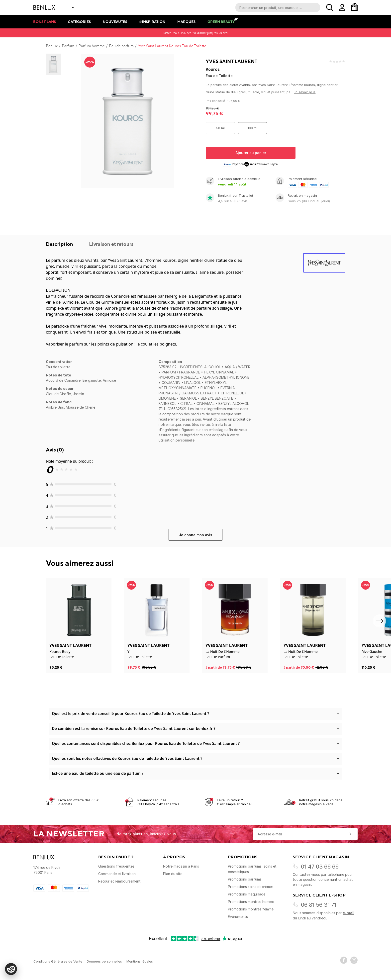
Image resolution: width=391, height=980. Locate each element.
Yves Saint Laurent (232, 61)
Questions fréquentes (116, 866)
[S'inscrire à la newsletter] (349, 834)
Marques (186, 22)
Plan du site (173, 874)
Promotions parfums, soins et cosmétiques (252, 869)
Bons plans (45, 22)
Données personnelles (104, 961)
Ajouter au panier (251, 153)
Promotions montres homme (251, 902)
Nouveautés (115, 22)
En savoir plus (305, 92)
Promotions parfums (245, 879)
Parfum (68, 46)
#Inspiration (152, 22)
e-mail (348, 913)
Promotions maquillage (247, 894)
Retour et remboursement (119, 881)
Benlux (52, 46)
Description (60, 244)
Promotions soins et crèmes (251, 887)
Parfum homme (92, 46)
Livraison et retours (111, 244)
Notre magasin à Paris (181, 866)
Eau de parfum (121, 46)
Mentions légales (140, 961)
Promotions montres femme (251, 909)
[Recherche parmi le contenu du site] (278, 7)
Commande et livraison (117, 874)
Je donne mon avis (195, 535)
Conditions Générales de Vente (58, 961)
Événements (238, 917)
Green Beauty (221, 22)
